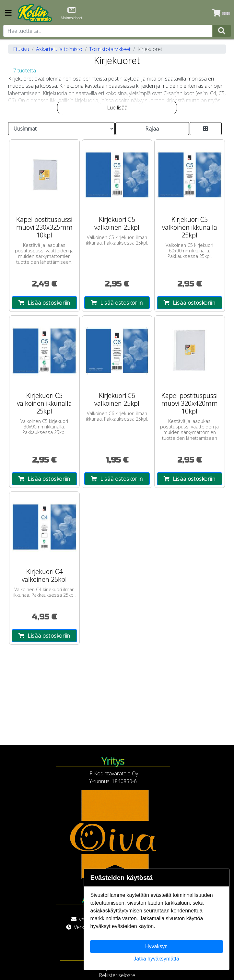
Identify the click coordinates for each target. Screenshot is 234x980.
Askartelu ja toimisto (59, 49)
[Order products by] (61, 129)
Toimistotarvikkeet (110, 49)
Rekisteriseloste (117, 975)
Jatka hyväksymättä (156, 959)
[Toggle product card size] (206, 129)
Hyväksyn (156, 946)
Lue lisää (117, 108)
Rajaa (152, 129)
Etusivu (21, 49)
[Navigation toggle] (8, 13)
